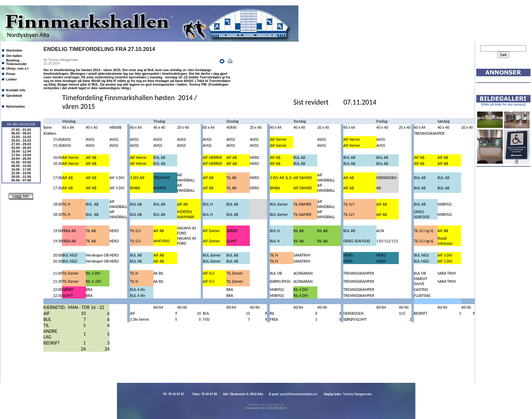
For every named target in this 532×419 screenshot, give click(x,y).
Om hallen (14, 56)
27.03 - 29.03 (21, 144)
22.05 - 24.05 (21, 173)
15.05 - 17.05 (21, 169)
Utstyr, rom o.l (17, 68)
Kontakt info (16, 90)
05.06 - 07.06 (21, 180)
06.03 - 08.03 (21, 133)
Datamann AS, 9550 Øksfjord (266, 408)
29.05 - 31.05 (21, 177)
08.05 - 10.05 (21, 166)
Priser (11, 74)
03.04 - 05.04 (21, 148)
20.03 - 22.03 (21, 140)
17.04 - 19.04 (21, 155)
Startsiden (14, 50)
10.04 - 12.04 (21, 151)
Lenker (11, 79)
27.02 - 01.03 (21, 130)
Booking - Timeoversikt (16, 62)
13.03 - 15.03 (21, 137)
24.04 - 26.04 (21, 159)
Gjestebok (14, 96)
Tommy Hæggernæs (357, 394)
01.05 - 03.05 (21, 162)
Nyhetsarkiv (15, 106)
